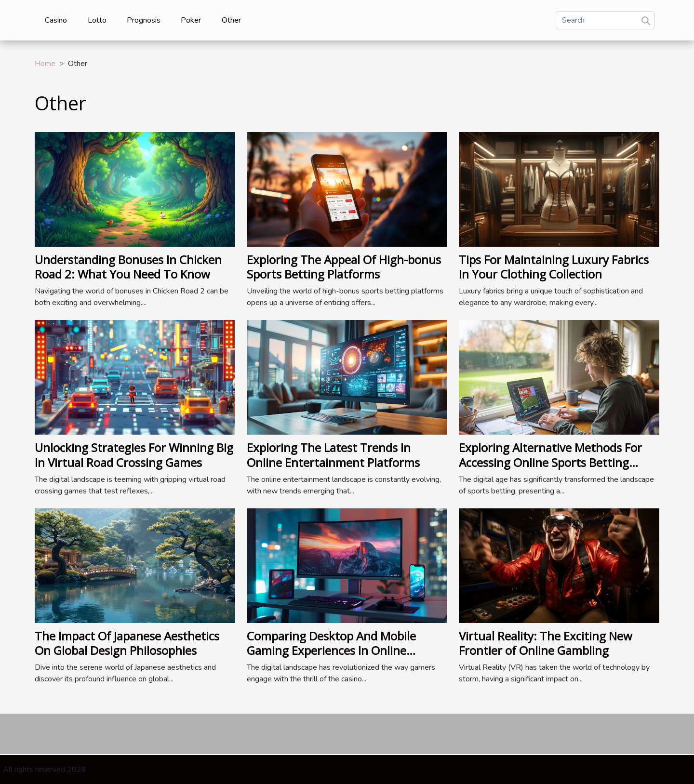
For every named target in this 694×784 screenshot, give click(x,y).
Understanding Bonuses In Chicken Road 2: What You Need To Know (128, 267)
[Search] (605, 20)
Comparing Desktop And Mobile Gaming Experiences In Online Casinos (331, 651)
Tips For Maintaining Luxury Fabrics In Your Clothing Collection (554, 267)
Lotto (97, 20)
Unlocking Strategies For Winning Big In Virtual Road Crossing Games (134, 455)
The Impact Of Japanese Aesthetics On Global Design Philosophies (127, 643)
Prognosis (144, 20)
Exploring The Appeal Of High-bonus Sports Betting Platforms (344, 267)
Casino (56, 20)
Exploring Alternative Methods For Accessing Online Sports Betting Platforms (550, 462)
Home (45, 64)
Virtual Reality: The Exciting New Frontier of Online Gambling (546, 643)
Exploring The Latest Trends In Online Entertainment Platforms (333, 455)
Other (231, 20)
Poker (191, 20)
